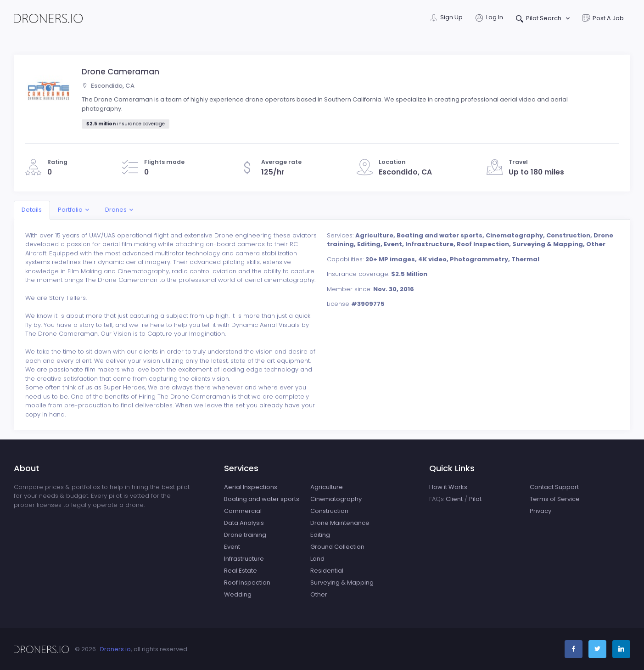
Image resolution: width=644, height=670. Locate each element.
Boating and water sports (262, 499)
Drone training (245, 535)
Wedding (238, 594)
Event (232, 547)
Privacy (540, 511)
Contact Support (554, 487)
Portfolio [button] (70, 210)
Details (32, 210)
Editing (320, 535)
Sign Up (447, 18)
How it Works (448, 487)
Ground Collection (337, 547)
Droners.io (115, 649)
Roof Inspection (247, 583)
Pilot (475, 499)
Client (454, 499)
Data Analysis (244, 523)
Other (319, 594)
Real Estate (241, 571)
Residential (327, 571)
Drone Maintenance (340, 523)
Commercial (243, 511)
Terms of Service (555, 499)
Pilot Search (540, 19)
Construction (329, 511)
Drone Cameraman (120, 72)
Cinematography (336, 499)
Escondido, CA (108, 86)
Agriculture (327, 487)
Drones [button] (116, 210)
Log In (489, 18)
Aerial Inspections (251, 487)
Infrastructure (244, 559)
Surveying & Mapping (342, 583)
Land (317, 559)
